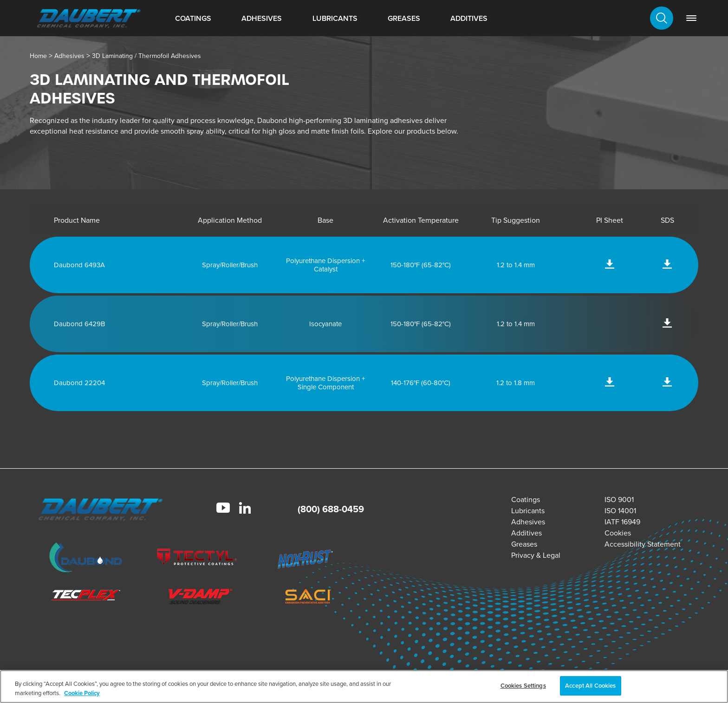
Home (38, 56)
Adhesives (262, 18)
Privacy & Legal (536, 555)
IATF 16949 (622, 522)
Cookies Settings (523, 686)
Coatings (193, 18)
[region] (364, 687)
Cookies (618, 533)
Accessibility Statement (643, 544)
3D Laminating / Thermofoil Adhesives (146, 56)
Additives (469, 18)
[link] (691, 18)
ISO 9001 (619, 500)
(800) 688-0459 (331, 509)
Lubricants (335, 18)
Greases (404, 18)
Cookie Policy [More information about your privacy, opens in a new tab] (82, 693)
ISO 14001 (620, 511)
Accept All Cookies (590, 686)
